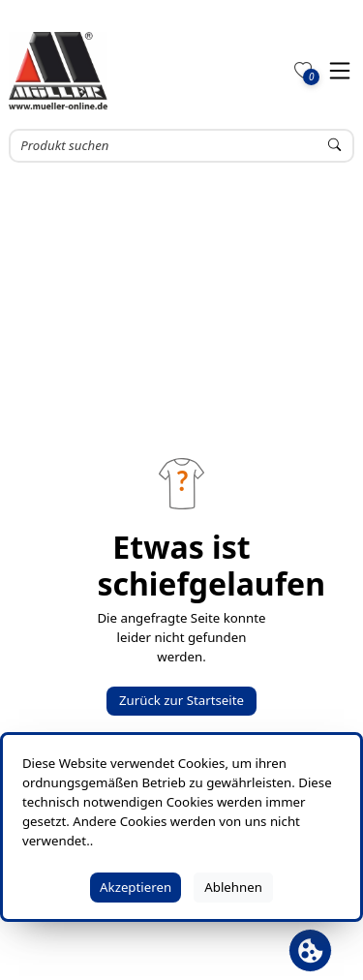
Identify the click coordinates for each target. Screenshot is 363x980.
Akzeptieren (136, 887)
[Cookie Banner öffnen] (310, 950)
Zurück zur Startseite (181, 700)
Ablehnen (233, 887)
